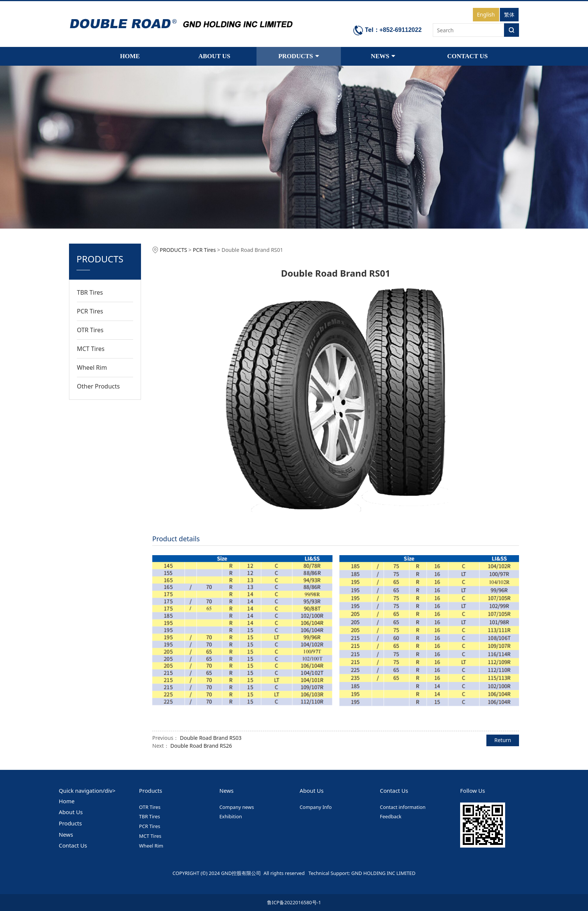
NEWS (383, 56)
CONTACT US (467, 56)
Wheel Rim (92, 367)
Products (70, 823)
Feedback (391, 816)
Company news (237, 807)
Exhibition (231, 816)
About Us (71, 812)
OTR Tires (90, 330)
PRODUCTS (298, 56)
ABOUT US (214, 56)
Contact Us (73, 845)
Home (67, 801)
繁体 (509, 14)
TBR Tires (90, 292)
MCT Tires (91, 349)
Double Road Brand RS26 (201, 746)
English (486, 14)
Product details (176, 539)
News (66, 834)
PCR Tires (90, 311)
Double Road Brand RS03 (211, 738)
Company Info (316, 807)
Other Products (98, 386)
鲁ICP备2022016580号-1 (294, 902)
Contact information (403, 807)
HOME (130, 56)
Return (503, 740)
